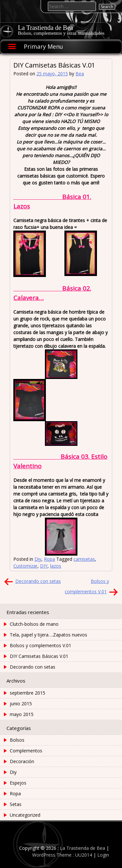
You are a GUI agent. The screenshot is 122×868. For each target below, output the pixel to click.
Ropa (49, 559)
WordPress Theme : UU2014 (62, 855)
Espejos (18, 783)
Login (103, 855)
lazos (56, 566)
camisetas (84, 559)
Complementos (26, 751)
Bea (80, 74)
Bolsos (17, 740)
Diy (38, 559)
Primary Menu (43, 46)
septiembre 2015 (27, 693)
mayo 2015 (22, 714)
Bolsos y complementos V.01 (41, 645)
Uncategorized (25, 815)
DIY (44, 566)
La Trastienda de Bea (45, 28)
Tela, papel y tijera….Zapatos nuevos (48, 635)
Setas (16, 804)
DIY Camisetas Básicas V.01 (39, 656)
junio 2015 (21, 704)
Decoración (22, 761)
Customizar (25, 566)
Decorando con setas (38, 581)
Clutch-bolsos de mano (34, 624)
